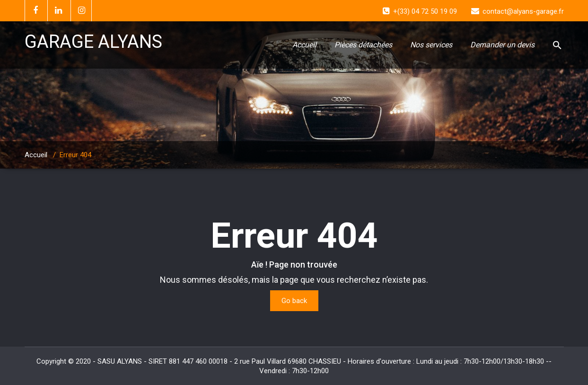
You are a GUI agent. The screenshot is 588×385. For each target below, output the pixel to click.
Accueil (304, 45)
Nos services (431, 45)
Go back (294, 301)
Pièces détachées (363, 45)
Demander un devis (502, 45)
